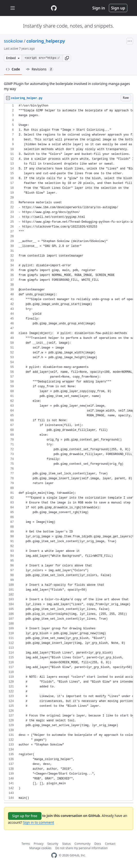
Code (13, 69)
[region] (68, 452)
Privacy (39, 844)
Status (66, 844)
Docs (98, 844)
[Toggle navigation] (13, 8)
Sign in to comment (39, 822)
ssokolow (13, 41)
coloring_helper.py (46, 41)
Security (53, 844)
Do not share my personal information (81, 848)
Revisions (40, 69)
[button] (67, 58)
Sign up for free (25, 816)
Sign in (99, 8)
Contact (110, 844)
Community (83, 844)
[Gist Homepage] (54, 8)
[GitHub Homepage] (54, 855)
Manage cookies (40, 848)
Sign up (118, 8)
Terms (26, 844)
